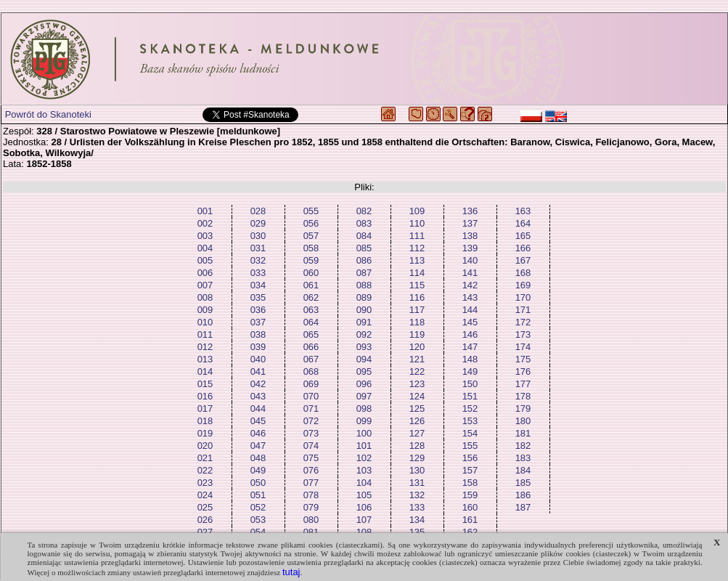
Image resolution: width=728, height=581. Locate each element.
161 (470, 520)
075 (311, 458)
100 (364, 433)
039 (258, 347)
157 (470, 470)
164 (523, 223)
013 (205, 359)
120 (417, 347)
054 (258, 532)
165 (523, 236)
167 (523, 260)
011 (205, 334)
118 (417, 322)
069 (311, 384)
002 (205, 223)
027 (205, 532)
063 (311, 310)
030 (258, 236)
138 (470, 236)
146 (470, 334)
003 (205, 236)
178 (523, 396)
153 (470, 421)
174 (523, 347)
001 (205, 211)
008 (205, 297)
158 (470, 483)
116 (417, 297)
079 (311, 507)
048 (258, 458)
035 (258, 297)
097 (364, 396)
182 (523, 446)
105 (364, 495)
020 (205, 446)
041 (258, 371)
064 (311, 322)
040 (258, 359)
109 (417, 211)
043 (258, 396)
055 (311, 211)
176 (523, 371)
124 (417, 396)
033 (258, 273)
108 (364, 532)
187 (523, 507)
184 (523, 470)
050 (258, 483)
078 (311, 495)
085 (364, 248)
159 (470, 495)
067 (311, 359)
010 (205, 322)
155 (470, 446)
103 (364, 470)
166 (523, 248)
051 (258, 495)
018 (205, 421)
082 (364, 211)
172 (523, 322)
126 (417, 421)
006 (205, 273)
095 (364, 371)
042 (258, 384)
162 (470, 532)
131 (417, 483)
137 (470, 223)
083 (364, 223)
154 (470, 433)
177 (523, 384)
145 (470, 322)
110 (417, 223)
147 (470, 347)
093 (364, 347)
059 (311, 260)
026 (205, 520)
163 (523, 211)
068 (311, 371)
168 (523, 273)
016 (205, 396)
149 (470, 371)
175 (523, 359)
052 (258, 507)
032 (258, 260)
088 (364, 285)
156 (470, 458)
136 (470, 211)
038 (258, 334)
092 (364, 334)
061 (311, 285)
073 (311, 433)
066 (311, 347)
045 (258, 421)
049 (258, 470)
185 (523, 483)
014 (205, 371)
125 (417, 409)
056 (311, 223)
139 (470, 248)
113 (417, 260)
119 (417, 334)
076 (311, 470)
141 (470, 273)
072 (311, 421)
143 (470, 297)
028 (258, 211)
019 (205, 433)
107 (364, 520)
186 (523, 495)
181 (523, 433)
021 (205, 458)
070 (311, 396)
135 (417, 532)
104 (364, 483)
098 (364, 409)
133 (417, 507)
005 (205, 260)
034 (258, 285)
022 (205, 470)
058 (311, 248)
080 (311, 520)
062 (311, 297)
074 (311, 446)
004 (205, 248)
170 (523, 297)
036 (258, 310)
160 (470, 507)
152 (470, 409)
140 (470, 260)
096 (364, 384)
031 (258, 248)
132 (417, 495)
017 (205, 409)
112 (417, 248)
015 (205, 384)
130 (417, 470)
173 (523, 334)
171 (523, 310)
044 (258, 409)
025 (205, 507)
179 (523, 409)
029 (258, 223)
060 (311, 273)
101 (364, 446)
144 (470, 310)
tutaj (291, 572)
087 (364, 273)
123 (417, 384)
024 (205, 495)
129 (417, 458)
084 (364, 236)
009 (205, 310)
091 (364, 322)
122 (417, 371)
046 (258, 433)
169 (523, 285)
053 (258, 520)
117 (417, 310)
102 (364, 458)
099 (364, 421)
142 (470, 285)
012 (205, 347)
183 (523, 458)
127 (417, 433)
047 (258, 446)
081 (311, 532)
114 (417, 273)
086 (364, 260)
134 (417, 520)
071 (311, 409)
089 (364, 297)
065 (311, 334)
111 (417, 236)
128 (417, 446)
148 (470, 359)
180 (523, 421)
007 (205, 285)
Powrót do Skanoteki (48, 114)
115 (417, 285)
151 (470, 396)
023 (205, 483)
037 (258, 322)
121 (417, 359)
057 (311, 236)
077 (311, 483)
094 (364, 359)
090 (364, 310)
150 (470, 384)
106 (364, 507)
